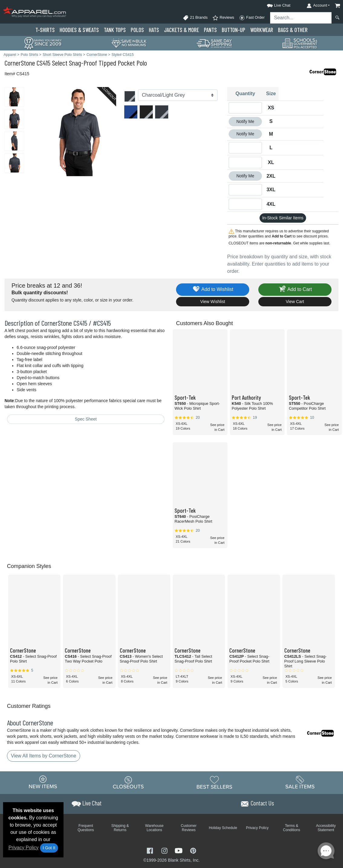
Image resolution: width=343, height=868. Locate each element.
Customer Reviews (189, 828)
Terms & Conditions (292, 828)
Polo (137, 30)
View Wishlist (213, 302)
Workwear (262, 30)
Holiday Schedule (223, 828)
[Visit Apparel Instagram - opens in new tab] (165, 850)
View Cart (295, 302)
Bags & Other (293, 30)
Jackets (181, 30)
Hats (154, 30)
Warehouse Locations (154, 828)
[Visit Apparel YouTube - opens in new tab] (179, 850)
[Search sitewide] (301, 18)
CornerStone (20, 63)
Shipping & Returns (120, 828)
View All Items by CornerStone (44, 756)
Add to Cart (295, 290)
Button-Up (234, 30)
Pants (210, 30)
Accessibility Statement (326, 828)
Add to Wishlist (213, 290)
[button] (273, 4)
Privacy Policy (24, 848)
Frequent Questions (86, 828)
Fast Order (252, 18)
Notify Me (245, 121)
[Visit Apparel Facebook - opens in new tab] (151, 850)
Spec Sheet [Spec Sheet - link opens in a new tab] (86, 419)
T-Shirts (45, 30)
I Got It (49, 848)
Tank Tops (115, 30)
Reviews (223, 18)
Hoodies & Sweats (79, 30)
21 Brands (195, 18)
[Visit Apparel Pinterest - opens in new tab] (193, 850)
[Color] (178, 95)
